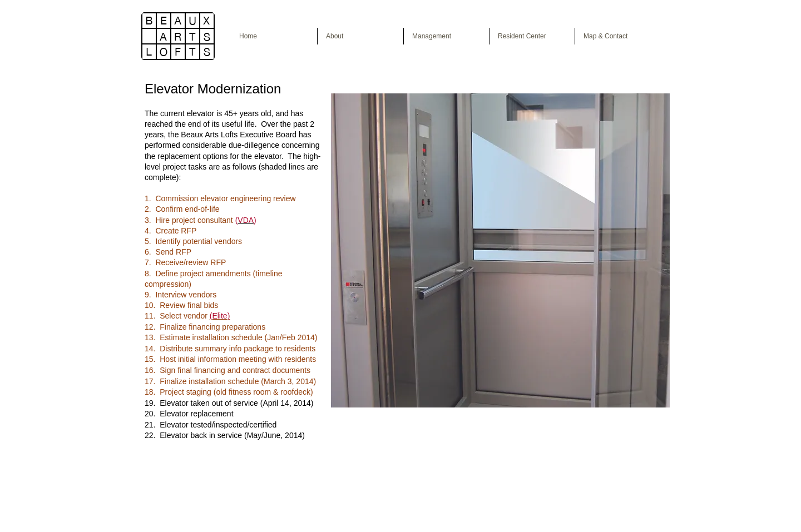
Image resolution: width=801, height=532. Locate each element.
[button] (500, 250)
